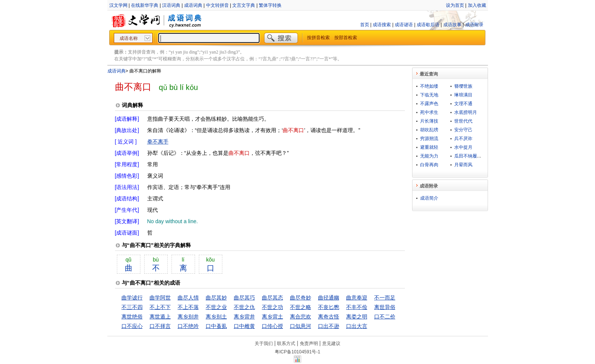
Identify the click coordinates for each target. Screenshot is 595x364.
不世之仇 (244, 307)
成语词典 (193, 5)
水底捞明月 (466, 112)
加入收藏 (477, 5)
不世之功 (272, 307)
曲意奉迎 (357, 298)
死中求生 (429, 112)
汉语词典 (171, 5)
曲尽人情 (188, 298)
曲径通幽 (329, 298)
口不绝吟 (188, 326)
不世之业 (216, 307)
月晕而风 (463, 165)
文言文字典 (244, 5)
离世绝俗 (132, 317)
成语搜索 (382, 25)
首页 (365, 25)
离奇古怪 (329, 317)
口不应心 (132, 326)
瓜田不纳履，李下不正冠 (479, 156)
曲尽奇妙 (301, 298)
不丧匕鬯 (329, 307)
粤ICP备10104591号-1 (297, 352)
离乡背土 (272, 317)
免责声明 (309, 344)
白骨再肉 (429, 165)
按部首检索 (346, 38)
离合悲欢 (301, 317)
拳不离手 (158, 142)
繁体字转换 (270, 5)
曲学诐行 (132, 298)
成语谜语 (404, 25)
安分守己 (463, 130)
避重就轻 (429, 147)
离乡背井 (244, 317)
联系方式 (286, 344)
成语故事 (452, 25)
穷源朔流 (429, 139)
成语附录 (474, 25)
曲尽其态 (272, 298)
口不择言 (160, 326)
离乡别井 (188, 317)
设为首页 (455, 5)
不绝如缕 (429, 86)
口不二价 (385, 317)
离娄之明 (357, 317)
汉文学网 (118, 5)
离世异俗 (385, 307)
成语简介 (429, 198)
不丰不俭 (357, 307)
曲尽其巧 (244, 298)
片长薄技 (429, 121)
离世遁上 (160, 317)
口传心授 (272, 326)
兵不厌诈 (463, 139)
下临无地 (429, 95)
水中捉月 (463, 147)
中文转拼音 (217, 5)
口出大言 (357, 326)
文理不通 (463, 104)
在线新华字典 (145, 5)
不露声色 (429, 104)
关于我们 (264, 344)
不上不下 (160, 307)
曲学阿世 (160, 298)
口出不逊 (329, 326)
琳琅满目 (463, 95)
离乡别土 (216, 317)
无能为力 (429, 156)
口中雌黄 (244, 326)
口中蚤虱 (216, 326)
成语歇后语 (428, 25)
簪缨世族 (463, 86)
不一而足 (385, 298)
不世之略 (301, 307)
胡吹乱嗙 (429, 130)
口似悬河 (301, 326)
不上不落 (188, 307)
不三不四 (132, 307)
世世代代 (463, 121)
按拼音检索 (318, 38)
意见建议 (331, 344)
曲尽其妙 (216, 298)
